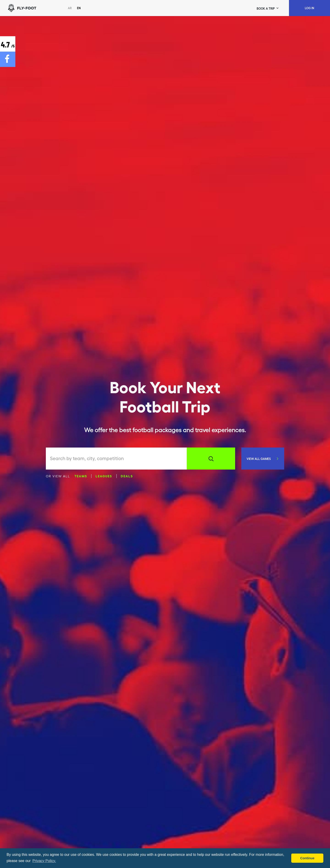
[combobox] (118, 459)
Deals (127, 476)
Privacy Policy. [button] (44, 861)
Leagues (104, 476)
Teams (81, 476)
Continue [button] (307, 858)
